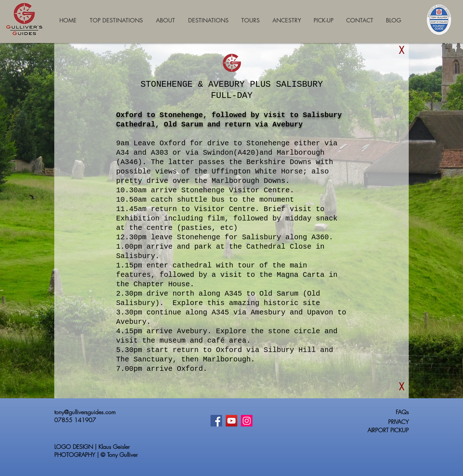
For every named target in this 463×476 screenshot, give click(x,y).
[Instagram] (247, 421)
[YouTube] (231, 421)
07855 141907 (75, 420)
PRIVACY (398, 422)
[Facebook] (216, 421)
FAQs (402, 412)
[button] (402, 50)
